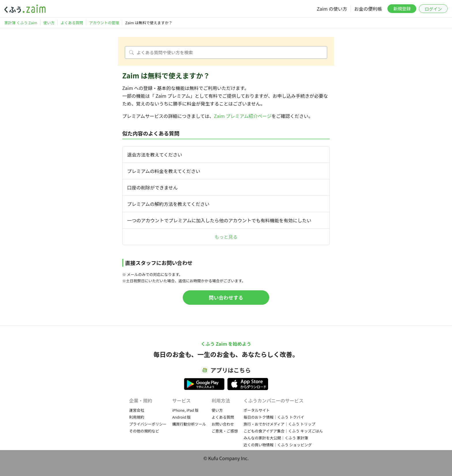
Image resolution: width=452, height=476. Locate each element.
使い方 (217, 410)
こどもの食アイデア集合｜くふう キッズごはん (283, 431)
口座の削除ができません (152, 187)
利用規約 (137, 417)
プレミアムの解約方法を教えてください (168, 204)
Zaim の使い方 (332, 9)
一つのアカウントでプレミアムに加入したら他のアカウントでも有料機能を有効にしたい (219, 220)
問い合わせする (226, 297)
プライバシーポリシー (148, 424)
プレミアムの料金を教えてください (164, 171)
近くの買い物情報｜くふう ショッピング (278, 445)
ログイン (433, 9)
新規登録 (402, 9)
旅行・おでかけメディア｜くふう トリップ (279, 424)
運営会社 (137, 410)
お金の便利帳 (368, 9)
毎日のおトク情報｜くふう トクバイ (274, 417)
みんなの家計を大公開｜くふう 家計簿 (276, 438)
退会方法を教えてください (155, 155)
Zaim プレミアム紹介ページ (243, 116)
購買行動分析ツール (189, 424)
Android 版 (181, 417)
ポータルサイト (257, 410)
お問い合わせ (223, 424)
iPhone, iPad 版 (185, 410)
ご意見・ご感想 (225, 431)
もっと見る (226, 237)
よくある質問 (223, 417)
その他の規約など (144, 431)
